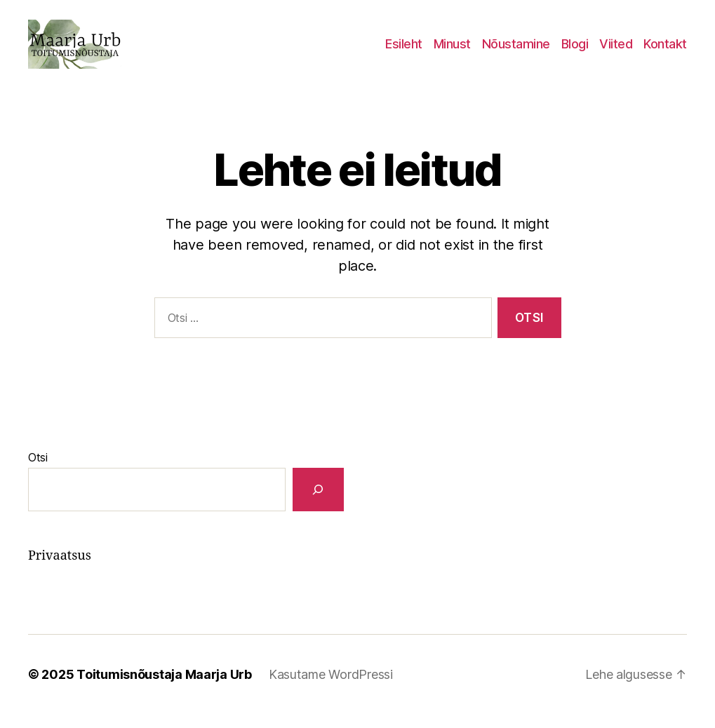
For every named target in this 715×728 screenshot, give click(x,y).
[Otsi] (318, 503)
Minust (452, 51)
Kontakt (665, 51)
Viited (616, 51)
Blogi (575, 51)
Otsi (38, 471)
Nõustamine (516, 51)
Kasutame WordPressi (331, 688)
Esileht (404, 51)
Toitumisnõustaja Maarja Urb (164, 688)
